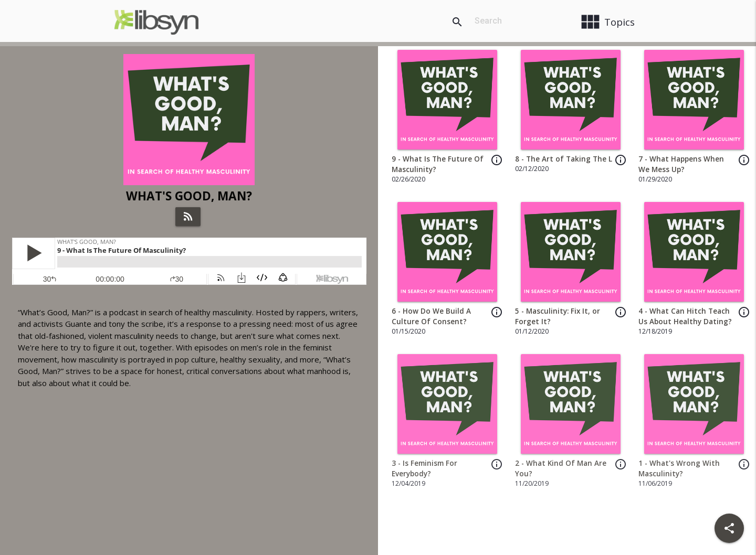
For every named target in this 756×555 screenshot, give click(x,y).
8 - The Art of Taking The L (564, 159)
